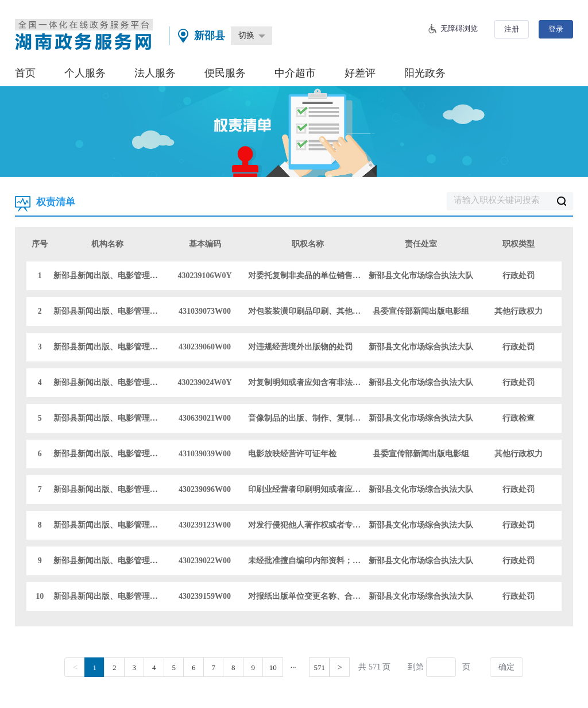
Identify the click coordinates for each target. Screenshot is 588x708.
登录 (556, 29)
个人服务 (85, 73)
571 (319, 667)
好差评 (360, 73)
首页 (25, 73)
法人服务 (155, 73)
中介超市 (295, 73)
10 (273, 667)
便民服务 (225, 73)
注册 (512, 29)
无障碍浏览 (459, 28)
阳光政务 (425, 73)
